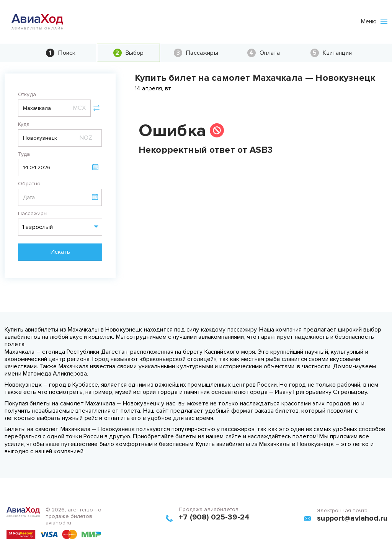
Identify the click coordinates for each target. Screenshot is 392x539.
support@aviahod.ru (352, 518)
